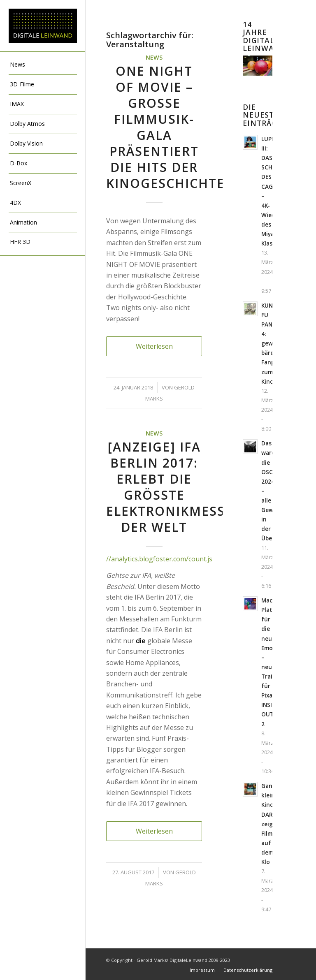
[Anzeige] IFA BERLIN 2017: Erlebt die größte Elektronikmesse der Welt (170, 487)
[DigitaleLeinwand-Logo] (43, 26)
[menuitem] (43, 65)
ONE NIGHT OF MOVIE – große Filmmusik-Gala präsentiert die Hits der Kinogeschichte (165, 127)
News (154, 57)
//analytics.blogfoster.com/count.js (159, 559)
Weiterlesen (154, 346)
